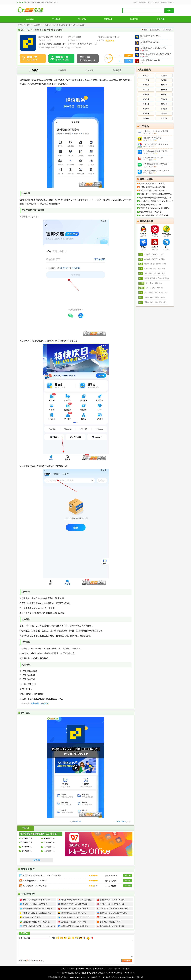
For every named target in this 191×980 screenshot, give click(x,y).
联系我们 (72, 969)
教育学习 (164, 118)
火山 (161, 283)
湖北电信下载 (49, 839)
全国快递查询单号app (150, 60)
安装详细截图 (77, 822)
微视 (156, 283)
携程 (146, 293)
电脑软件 (108, 19)
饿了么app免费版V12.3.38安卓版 (156, 171)
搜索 (169, 11)
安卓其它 (146, 75)
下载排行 (149, 2)
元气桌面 (147, 259)
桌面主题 (146, 90)
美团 (164, 269)
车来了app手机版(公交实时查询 (155, 144)
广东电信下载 (49, 847)
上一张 (117, 822)
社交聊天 (146, 80)
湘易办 (152, 264)
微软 (154, 288)
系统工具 (164, 80)
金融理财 (146, 114)
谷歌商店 (147, 254)
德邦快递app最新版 (156, 54)
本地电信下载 (27, 839)
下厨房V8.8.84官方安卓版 (153, 157)
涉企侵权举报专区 (94, 977)
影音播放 (164, 90)
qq (150, 288)
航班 (150, 269)
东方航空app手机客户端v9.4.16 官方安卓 (157, 201)
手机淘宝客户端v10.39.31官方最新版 (155, 208)
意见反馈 (126, 969)
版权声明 (89, 969)
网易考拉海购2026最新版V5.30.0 (153, 191)
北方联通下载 (49, 843)
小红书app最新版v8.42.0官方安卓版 (155, 215)
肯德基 (157, 297)
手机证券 (164, 99)
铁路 (159, 269)
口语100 (159, 278)
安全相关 (146, 85)
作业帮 (147, 278)
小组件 (161, 254)
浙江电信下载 (27, 851)
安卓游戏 (82, 19)
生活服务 (47, 25)
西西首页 (30, 19)
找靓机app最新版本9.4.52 (151, 205)
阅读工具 (146, 99)
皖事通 (158, 264)
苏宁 (165, 302)
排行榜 (135, 2)
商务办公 (164, 104)
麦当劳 (163, 297)
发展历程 (81, 969)
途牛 (167, 293)
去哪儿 (151, 293)
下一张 (123, 822)
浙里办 (164, 264)
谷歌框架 (155, 254)
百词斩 (152, 278)
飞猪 (156, 293)
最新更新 (142, 2)
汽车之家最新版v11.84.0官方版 (153, 187)
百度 (146, 273)
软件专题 (164, 2)
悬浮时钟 (155, 259)
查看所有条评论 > (27, 960)
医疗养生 (146, 118)
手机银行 (146, 104)
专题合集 (160, 19)
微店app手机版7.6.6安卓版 (151, 212)
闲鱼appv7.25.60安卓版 (152, 138)
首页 (29, 25)
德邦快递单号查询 (151, 36)
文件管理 (164, 85)
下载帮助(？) (99, 969)
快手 (147, 283)
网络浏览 (164, 94)
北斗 (155, 273)
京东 (156, 302)
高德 (146, 269)
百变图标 (162, 259)
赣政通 (147, 264)
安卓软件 (56, 19)
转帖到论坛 (156, 30)
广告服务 (109, 969)
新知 (159, 273)
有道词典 (166, 278)
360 (147, 288)
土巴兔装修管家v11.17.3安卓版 (155, 164)
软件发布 (171, 2)
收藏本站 (64, 969)
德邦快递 (35, 703)
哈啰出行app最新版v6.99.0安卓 (155, 151)
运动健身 (164, 114)
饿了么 (147, 297)
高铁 (155, 269)
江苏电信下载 (27, 843)
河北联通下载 (27, 847)
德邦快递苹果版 (150, 42)
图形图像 (146, 94)
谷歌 (158, 288)
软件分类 (156, 2)
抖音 (152, 283)
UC (162, 288)
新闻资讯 (146, 109)
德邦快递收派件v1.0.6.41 (153, 48)
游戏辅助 (164, 109)
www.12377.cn (75, 977)
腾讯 (164, 273)
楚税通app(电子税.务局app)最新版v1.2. (156, 198)
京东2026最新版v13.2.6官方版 (152, 183)
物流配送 (44, 703)
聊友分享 (169, 30)
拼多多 (147, 302)
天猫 (161, 302)
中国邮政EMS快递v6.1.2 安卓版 (155, 131)
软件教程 (134, 19)
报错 (146, 30)
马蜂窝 (161, 293)
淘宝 (152, 302)
